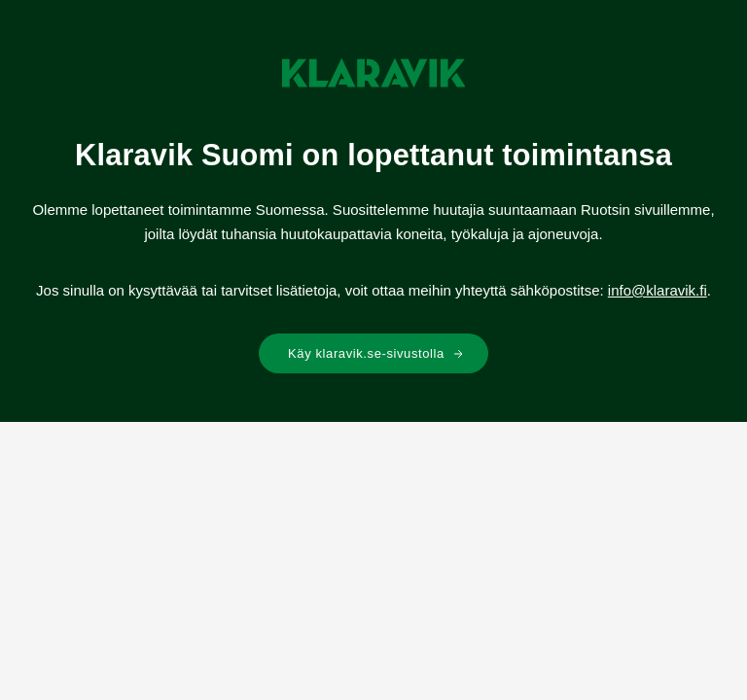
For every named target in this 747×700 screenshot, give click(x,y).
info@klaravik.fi (658, 290)
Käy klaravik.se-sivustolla (376, 353)
